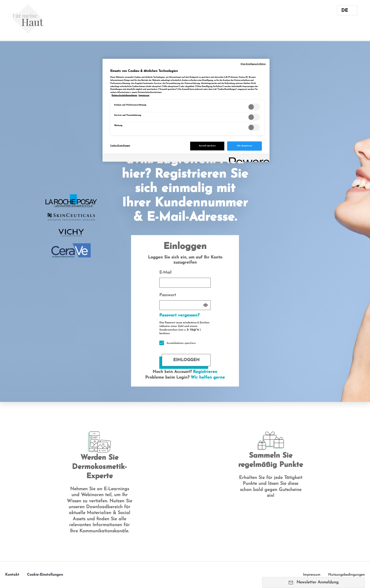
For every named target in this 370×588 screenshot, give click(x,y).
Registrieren (205, 372)
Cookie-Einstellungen (45, 575)
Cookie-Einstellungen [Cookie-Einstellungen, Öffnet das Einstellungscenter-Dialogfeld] (120, 146)
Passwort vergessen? (179, 315)
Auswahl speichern (207, 146)
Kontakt (12, 575)
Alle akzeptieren (245, 146)
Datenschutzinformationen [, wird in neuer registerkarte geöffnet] (124, 95)
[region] (186, 110)
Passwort (185, 302)
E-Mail (185, 279)
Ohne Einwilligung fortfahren (253, 64)
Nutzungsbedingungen (346, 575)
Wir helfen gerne (208, 378)
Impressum (312, 575)
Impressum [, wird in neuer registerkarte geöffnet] (144, 95)
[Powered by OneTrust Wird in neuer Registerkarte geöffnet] (247, 158)
